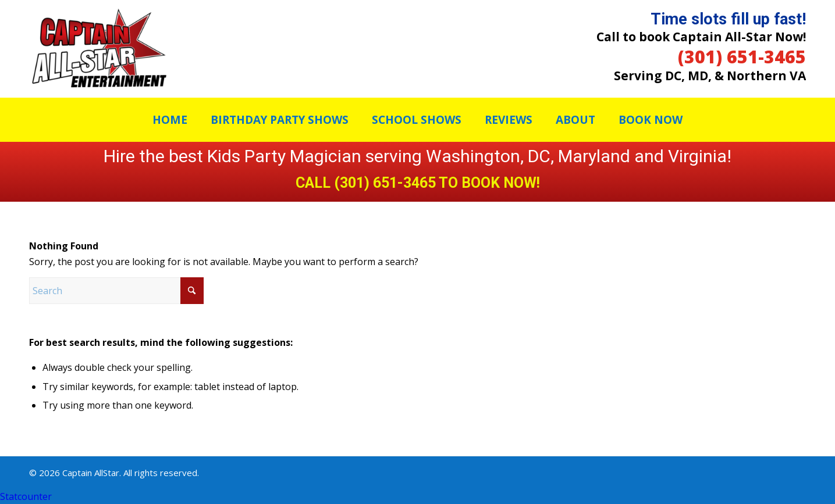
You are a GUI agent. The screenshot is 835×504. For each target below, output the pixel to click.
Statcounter (26, 496)
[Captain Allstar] (99, 49)
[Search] (116, 291)
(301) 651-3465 (742, 57)
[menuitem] (170, 120)
